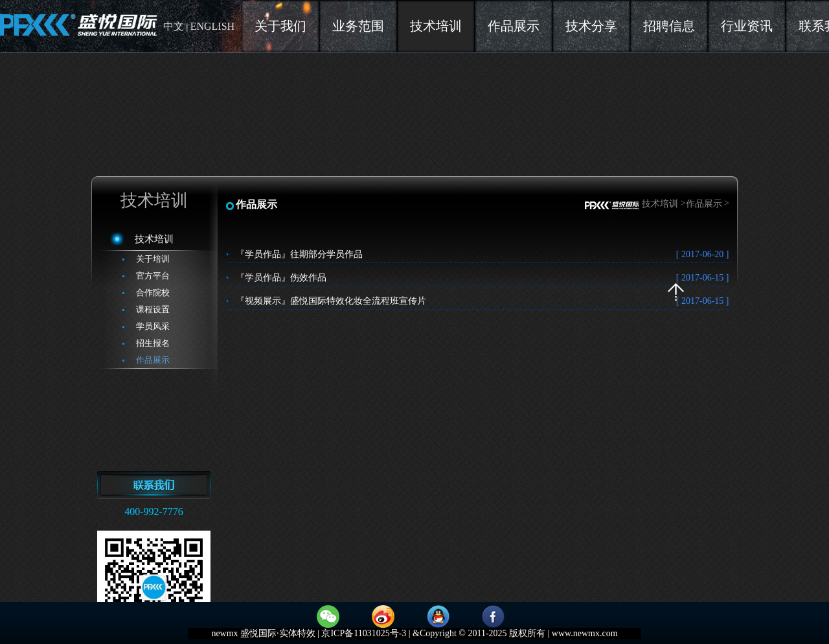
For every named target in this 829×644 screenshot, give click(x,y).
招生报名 (153, 343)
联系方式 (154, 492)
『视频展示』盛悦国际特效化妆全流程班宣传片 (483, 301)
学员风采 (153, 326)
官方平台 (153, 276)
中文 (174, 26)
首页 (612, 206)
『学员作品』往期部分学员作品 (483, 254)
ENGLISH (212, 26)
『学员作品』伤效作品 (483, 278)
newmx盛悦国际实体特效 (78, 26)
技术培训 (154, 239)
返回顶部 (676, 292)
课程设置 (153, 309)
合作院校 (153, 293)
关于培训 (153, 259)
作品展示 (153, 360)
